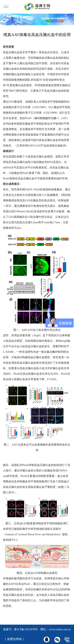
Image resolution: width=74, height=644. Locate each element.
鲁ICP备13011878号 (26, 629)
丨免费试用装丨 (14, 639)
